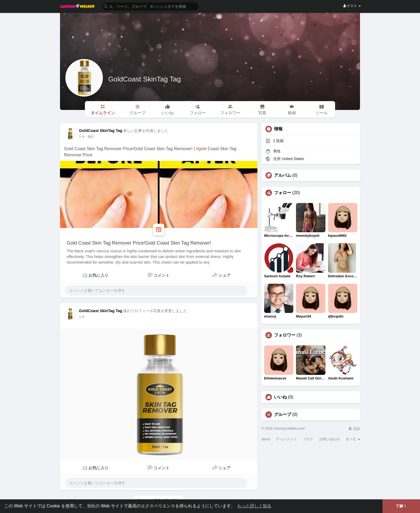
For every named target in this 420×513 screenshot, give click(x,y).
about (266, 439)
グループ (283, 415)
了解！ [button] (401, 506)
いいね (280, 397)
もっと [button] (353, 439)
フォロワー (285, 335)
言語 (354, 429)
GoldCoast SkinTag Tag (145, 79)
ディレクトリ (286, 439)
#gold (201, 149)
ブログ (308, 439)
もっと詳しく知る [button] (254, 506)
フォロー (283, 193)
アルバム (283, 175)
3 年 (82, 137)
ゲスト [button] (352, 6)
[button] (150, 6)
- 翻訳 (90, 137)
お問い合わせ (329, 439)
